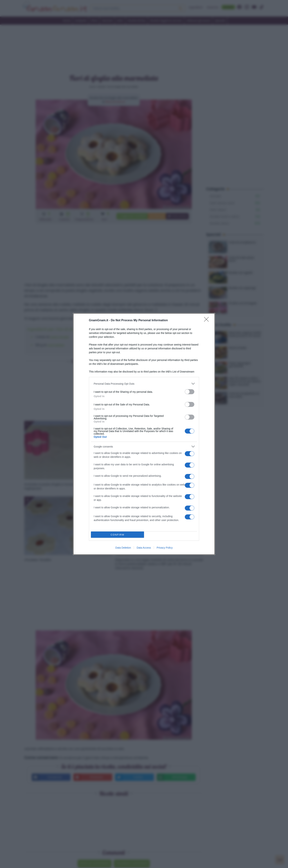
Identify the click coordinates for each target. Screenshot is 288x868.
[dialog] (144, 434)
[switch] (190, 392)
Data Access (144, 548)
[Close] (208, 321)
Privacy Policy (165, 548)
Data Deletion (123, 548)
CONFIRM (117, 535)
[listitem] (144, 384)
